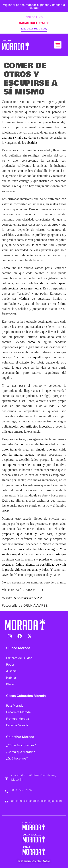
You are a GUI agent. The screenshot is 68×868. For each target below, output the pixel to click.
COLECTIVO (34, 17)
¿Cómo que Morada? (20, 752)
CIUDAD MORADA (34, 29)
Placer (10, 684)
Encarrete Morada (18, 712)
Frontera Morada (18, 719)
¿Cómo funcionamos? (21, 745)
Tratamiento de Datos (34, 861)
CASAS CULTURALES (34, 23)
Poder (10, 664)
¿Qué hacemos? (17, 758)
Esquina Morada (17, 725)
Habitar (11, 678)
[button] (58, 45)
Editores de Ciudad (19, 658)
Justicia (11, 671)
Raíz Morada (15, 705)
